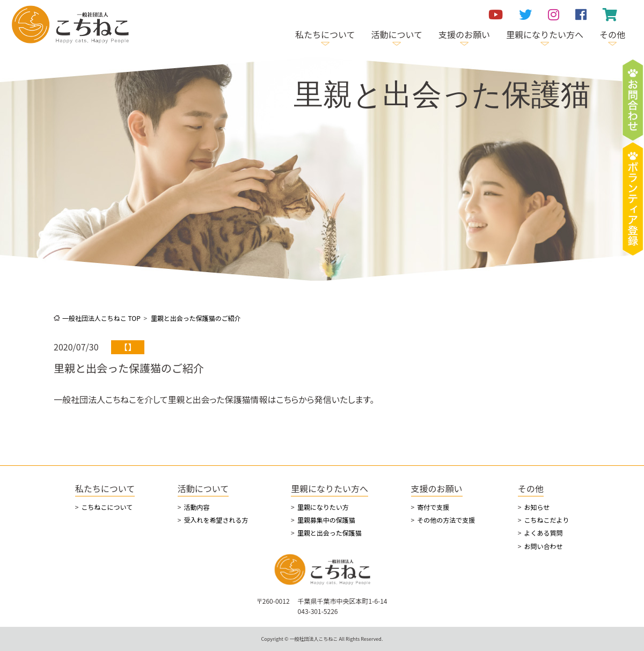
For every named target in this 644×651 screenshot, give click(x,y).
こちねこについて (107, 507)
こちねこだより (546, 520)
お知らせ (537, 507)
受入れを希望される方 (216, 520)
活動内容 (196, 507)
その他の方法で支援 (446, 520)
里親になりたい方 (323, 507)
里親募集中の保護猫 (326, 520)
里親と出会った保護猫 (330, 533)
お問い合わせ (543, 546)
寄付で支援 (433, 507)
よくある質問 (543, 533)
